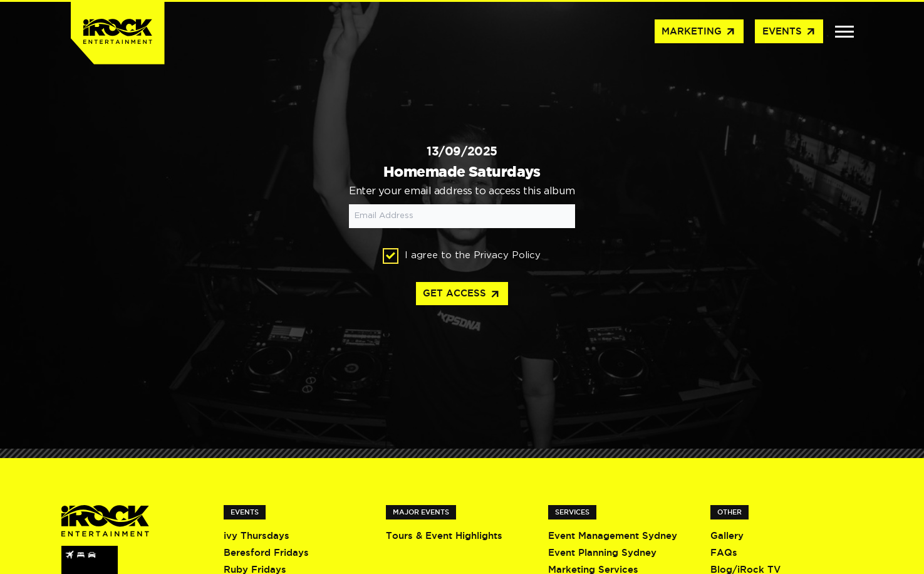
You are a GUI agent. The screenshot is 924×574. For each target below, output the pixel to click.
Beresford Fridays (266, 552)
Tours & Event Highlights (444, 535)
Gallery (727, 535)
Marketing (699, 32)
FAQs (724, 552)
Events (789, 32)
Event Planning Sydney (602, 552)
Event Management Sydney (613, 535)
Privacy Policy (507, 255)
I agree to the (462, 256)
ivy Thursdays (257, 535)
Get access (462, 295)
